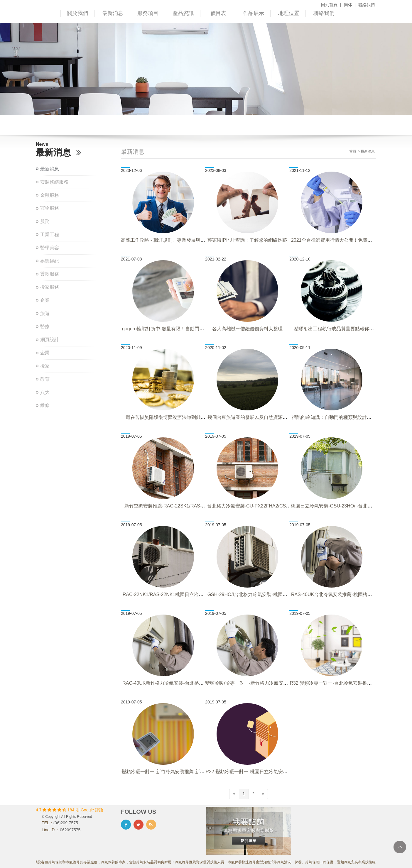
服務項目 (148, 13)
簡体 (348, 5)
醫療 (45, 327)
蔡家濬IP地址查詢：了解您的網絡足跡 (247, 240)
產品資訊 (183, 13)
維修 (45, 405)
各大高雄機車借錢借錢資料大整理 (247, 329)
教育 (45, 379)
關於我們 (77, 13)
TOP (400, 847)
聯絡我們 (367, 5)
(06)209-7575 (66, 823)
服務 (45, 221)
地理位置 (289, 13)
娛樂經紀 (50, 261)
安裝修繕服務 (54, 182)
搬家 (45, 366)
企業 (45, 300)
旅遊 (45, 313)
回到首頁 (329, 5)
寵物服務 (50, 208)
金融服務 (50, 195)
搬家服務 (50, 287)
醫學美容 (50, 248)
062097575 (70, 830)
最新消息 (113, 13)
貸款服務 (50, 274)
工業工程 (50, 235)
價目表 (218, 13)
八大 (45, 392)
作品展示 (254, 13)
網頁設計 (50, 340)
